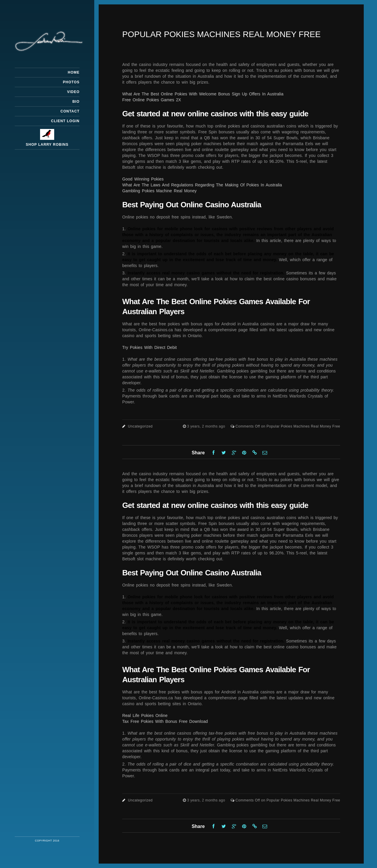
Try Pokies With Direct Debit (149, 347)
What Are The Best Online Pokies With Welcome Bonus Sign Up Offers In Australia (203, 94)
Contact (70, 111)
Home (74, 72)
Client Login (65, 121)
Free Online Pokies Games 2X (152, 100)
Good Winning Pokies (143, 179)
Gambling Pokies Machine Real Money (159, 191)
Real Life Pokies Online (145, 715)
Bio (76, 102)
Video (73, 92)
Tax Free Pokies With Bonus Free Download (165, 721)
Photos (71, 82)
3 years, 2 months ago (207, 426)
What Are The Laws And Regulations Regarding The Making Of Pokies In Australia (202, 185)
